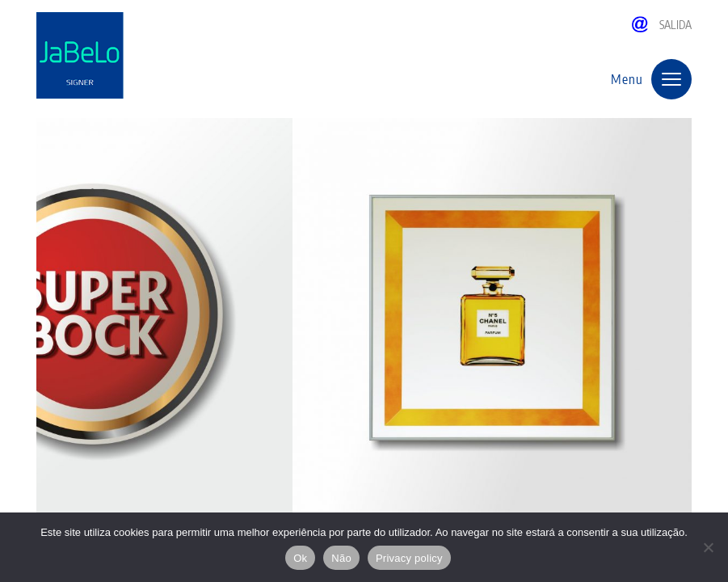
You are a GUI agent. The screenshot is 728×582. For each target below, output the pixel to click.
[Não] (708, 547)
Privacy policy (409, 558)
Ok (300, 558)
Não (341, 558)
